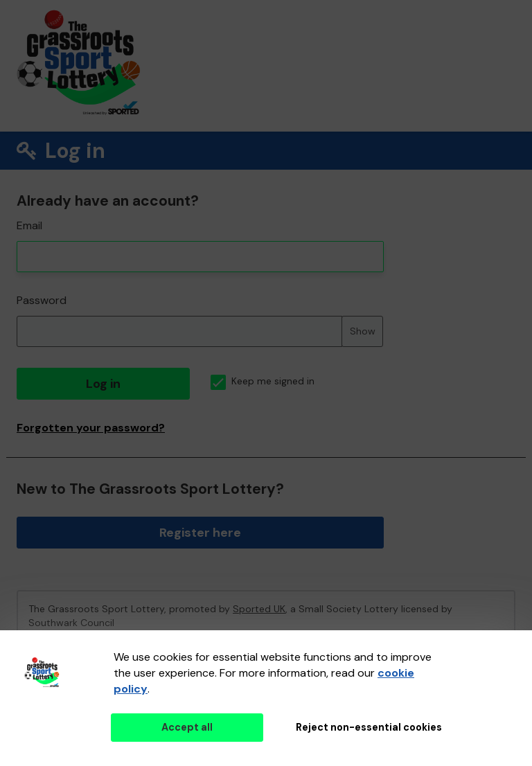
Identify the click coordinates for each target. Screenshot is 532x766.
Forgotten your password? (91, 428)
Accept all (187, 727)
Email (29, 225)
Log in (103, 384)
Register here (200, 533)
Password (42, 300)
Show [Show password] (363, 331)
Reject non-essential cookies (369, 727)
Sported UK (259, 609)
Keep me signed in (263, 381)
